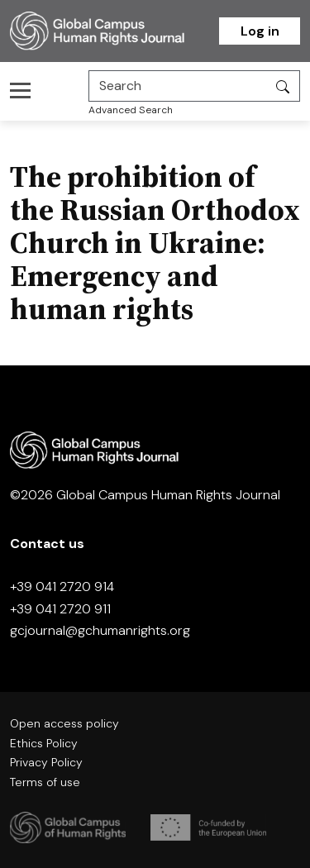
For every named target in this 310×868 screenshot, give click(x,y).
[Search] (178, 86)
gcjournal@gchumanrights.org (100, 630)
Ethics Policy (44, 743)
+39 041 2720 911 (60, 609)
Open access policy (64, 723)
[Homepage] (114, 31)
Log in (260, 31)
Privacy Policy (46, 762)
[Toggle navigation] (25, 90)
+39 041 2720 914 (62, 587)
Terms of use (45, 782)
